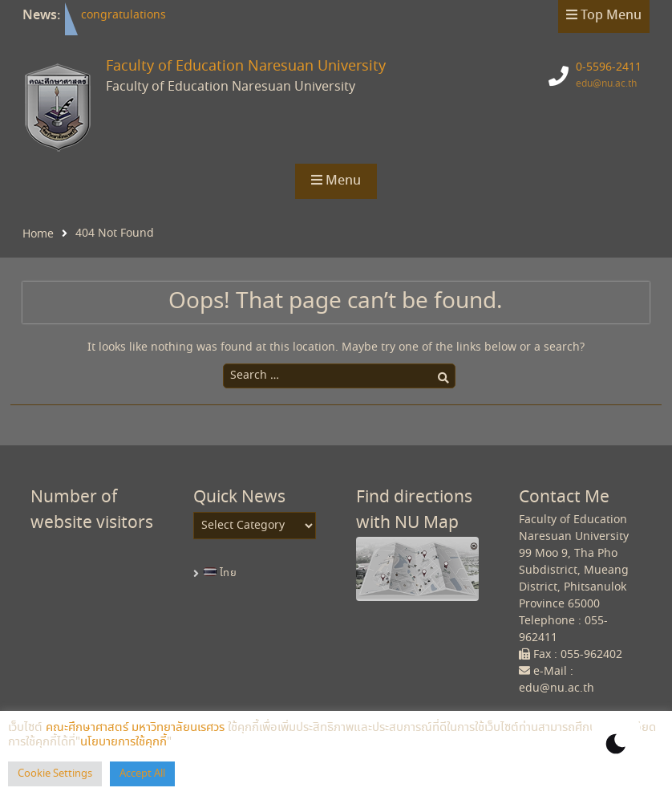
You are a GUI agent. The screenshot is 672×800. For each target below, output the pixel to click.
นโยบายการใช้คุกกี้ (123, 742)
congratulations (123, 15)
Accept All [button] (142, 774)
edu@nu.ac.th (606, 84)
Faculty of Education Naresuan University (246, 67)
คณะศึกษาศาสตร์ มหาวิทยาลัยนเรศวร (135, 728)
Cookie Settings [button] (55, 774)
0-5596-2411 (609, 67)
